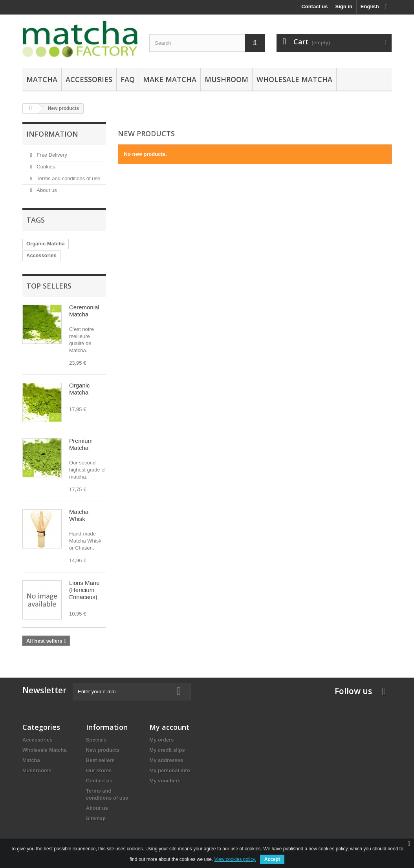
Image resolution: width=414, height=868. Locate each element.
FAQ (128, 79)
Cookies (45, 167)
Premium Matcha (81, 444)
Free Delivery (51, 155)
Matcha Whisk (79, 515)
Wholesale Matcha (294, 79)
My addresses (166, 760)
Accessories (89, 79)
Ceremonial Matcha (84, 311)
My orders (161, 740)
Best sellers (100, 760)
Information (52, 134)
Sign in (344, 6)
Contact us (314, 6)
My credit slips (167, 750)
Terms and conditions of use (68, 178)
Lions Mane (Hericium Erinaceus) (84, 590)
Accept (272, 859)
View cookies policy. (235, 859)
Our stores (99, 770)
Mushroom (226, 79)
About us (46, 190)
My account (169, 727)
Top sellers (49, 286)
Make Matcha (170, 79)
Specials (96, 740)
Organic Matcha (46, 244)
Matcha (42, 79)
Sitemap (96, 818)
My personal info (169, 770)
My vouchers (165, 781)
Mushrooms (37, 770)
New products (103, 750)
